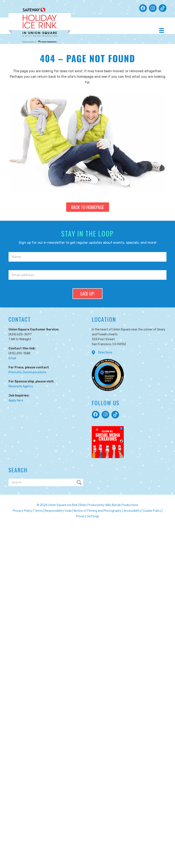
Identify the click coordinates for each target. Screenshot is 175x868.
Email (12, 358)
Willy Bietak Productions (122, 505)
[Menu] (162, 30)
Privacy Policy (23, 511)
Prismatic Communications (27, 372)
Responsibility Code (58, 511)
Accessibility (132, 511)
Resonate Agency (21, 386)
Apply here (16, 400)
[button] (143, 8)
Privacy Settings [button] (88, 516)
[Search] (46, 482)
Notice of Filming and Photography (98, 511)
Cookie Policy (152, 511)
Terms (39, 511)
